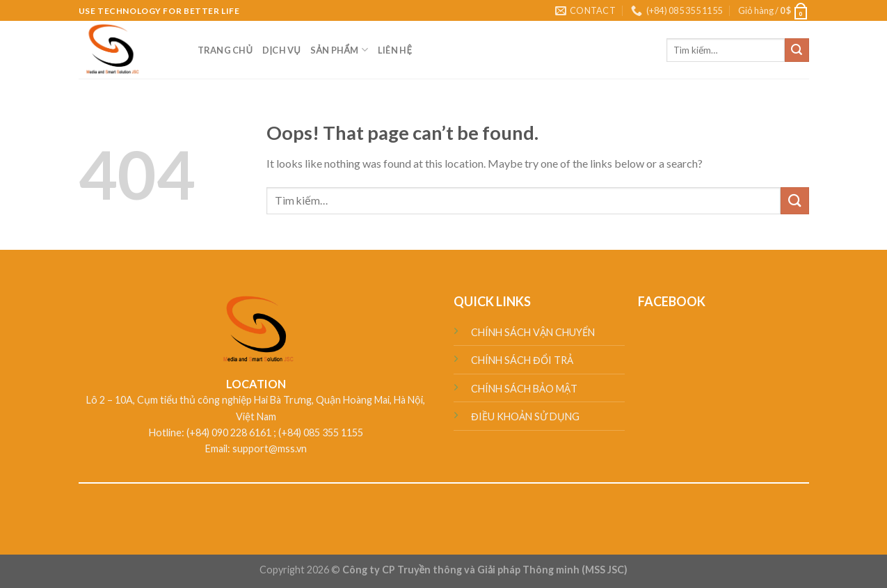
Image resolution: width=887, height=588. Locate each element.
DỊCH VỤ (281, 50)
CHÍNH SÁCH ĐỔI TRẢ (522, 360)
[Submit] (797, 50)
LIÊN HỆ (395, 50)
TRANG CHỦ (225, 50)
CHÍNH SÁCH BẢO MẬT (524, 389)
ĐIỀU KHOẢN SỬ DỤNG (525, 416)
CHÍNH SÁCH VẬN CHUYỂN (533, 332)
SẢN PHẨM (339, 50)
